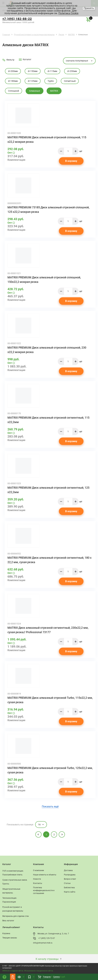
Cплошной (14, 91)
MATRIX (54, 91)
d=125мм (33, 81)
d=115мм (52, 71)
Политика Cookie (68, 13)
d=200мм (13, 71)
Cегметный (70, 81)
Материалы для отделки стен (16, 916)
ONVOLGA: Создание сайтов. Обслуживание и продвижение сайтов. (28, 971)
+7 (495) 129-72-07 (47, 938)
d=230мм (72, 71)
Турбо (51, 81)
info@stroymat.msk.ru (43, 943)
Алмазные (35, 91)
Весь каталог (8, 921)
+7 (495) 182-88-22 (17, 19)
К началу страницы (49, 959)
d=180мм (13, 81)
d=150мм (33, 71)
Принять (89, 8)
